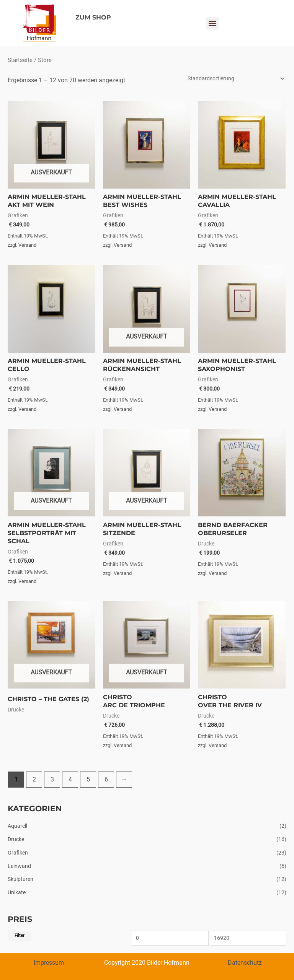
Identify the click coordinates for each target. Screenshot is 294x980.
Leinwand (19, 866)
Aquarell (17, 826)
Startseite (20, 60)
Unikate (17, 892)
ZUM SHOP (93, 17)
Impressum (49, 963)
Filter (20, 935)
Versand (27, 245)
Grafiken (18, 853)
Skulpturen (20, 879)
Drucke (16, 839)
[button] (212, 23)
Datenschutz (245, 963)
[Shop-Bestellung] (235, 78)
